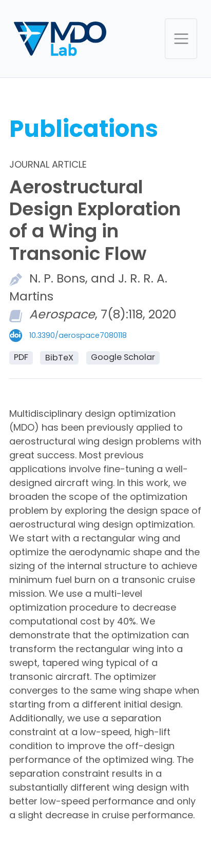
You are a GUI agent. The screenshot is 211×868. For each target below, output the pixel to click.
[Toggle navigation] (181, 39)
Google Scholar (123, 357)
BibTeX (59, 358)
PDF (21, 357)
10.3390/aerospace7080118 (78, 335)
